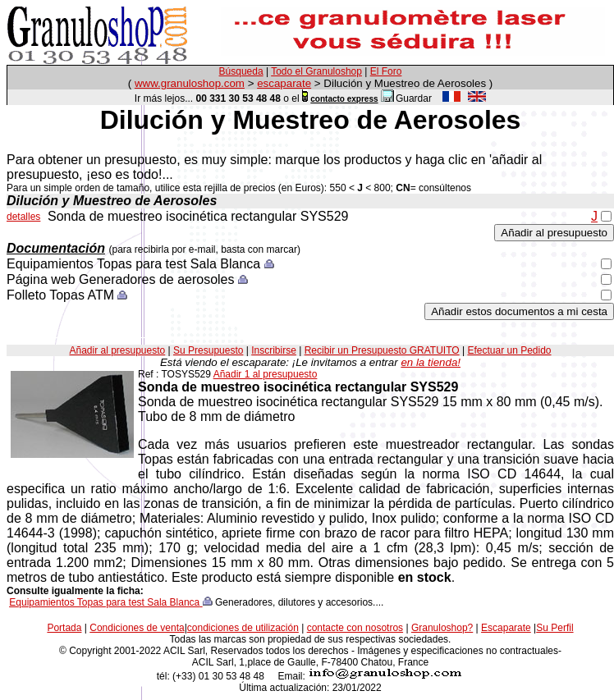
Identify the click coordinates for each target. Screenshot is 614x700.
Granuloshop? (442, 628)
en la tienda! (431, 362)
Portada (64, 628)
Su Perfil (554, 628)
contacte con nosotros (355, 628)
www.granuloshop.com (190, 83)
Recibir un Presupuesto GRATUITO (382, 350)
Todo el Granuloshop (316, 71)
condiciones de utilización (243, 628)
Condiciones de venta (137, 628)
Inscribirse (274, 350)
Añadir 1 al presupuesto (266, 374)
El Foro (386, 71)
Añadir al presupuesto (117, 350)
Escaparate (506, 628)
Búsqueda (241, 71)
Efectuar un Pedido (509, 350)
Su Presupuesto (208, 350)
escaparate (284, 83)
